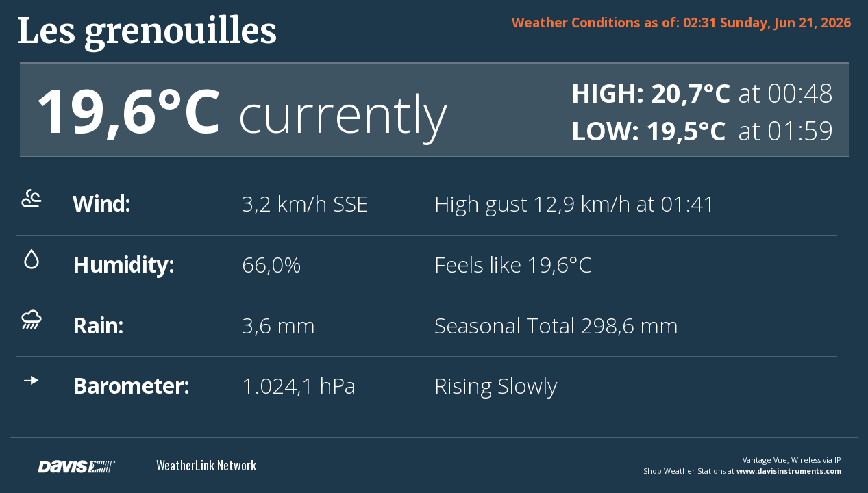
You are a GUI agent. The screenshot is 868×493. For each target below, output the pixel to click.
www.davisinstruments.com (789, 471)
